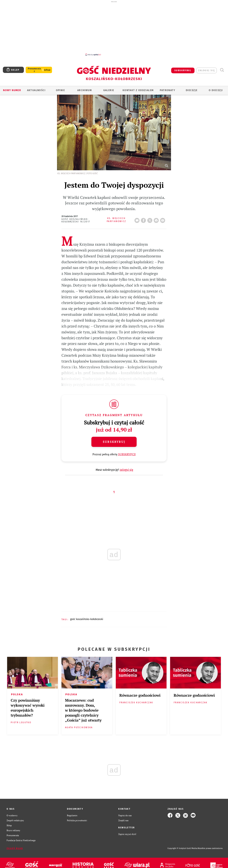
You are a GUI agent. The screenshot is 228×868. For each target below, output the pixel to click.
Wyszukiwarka (222, 70)
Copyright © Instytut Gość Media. (182, 848)
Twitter (151, 219)
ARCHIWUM (85, 90)
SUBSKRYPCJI (127, 454)
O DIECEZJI (216, 90)
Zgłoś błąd (15, 848)
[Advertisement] (114, 28)
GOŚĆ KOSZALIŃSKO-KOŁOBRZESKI (87, 619)
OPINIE (60, 90)
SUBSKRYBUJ (183, 70)
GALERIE (109, 90)
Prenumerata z (34, 70)
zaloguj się (207, 70)
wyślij (163, 219)
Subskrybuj (114, 442)
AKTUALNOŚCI (36, 90)
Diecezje (192, 90)
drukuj (157, 219)
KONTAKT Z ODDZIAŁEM (138, 90)
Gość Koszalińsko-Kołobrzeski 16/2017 (76, 220)
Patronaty (167, 90)
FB (144, 219)
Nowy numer (12, 90)
